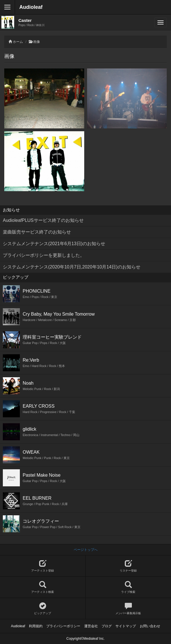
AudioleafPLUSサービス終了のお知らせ (43, 220)
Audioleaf (31, 7)
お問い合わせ (150, 626)
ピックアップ (43, 609)
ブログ (107, 626)
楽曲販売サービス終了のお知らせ (37, 232)
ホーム (18, 42)
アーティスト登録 (43, 566)
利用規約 (36, 626)
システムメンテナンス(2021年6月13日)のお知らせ (54, 244)
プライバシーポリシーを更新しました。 (44, 255)
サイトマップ (126, 626)
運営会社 (91, 626)
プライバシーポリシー (63, 626)
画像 (37, 42)
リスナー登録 (128, 566)
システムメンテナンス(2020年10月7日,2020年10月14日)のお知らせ (72, 267)
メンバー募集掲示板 (128, 609)
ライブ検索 (128, 587)
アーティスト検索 (43, 587)
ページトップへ (86, 550)
